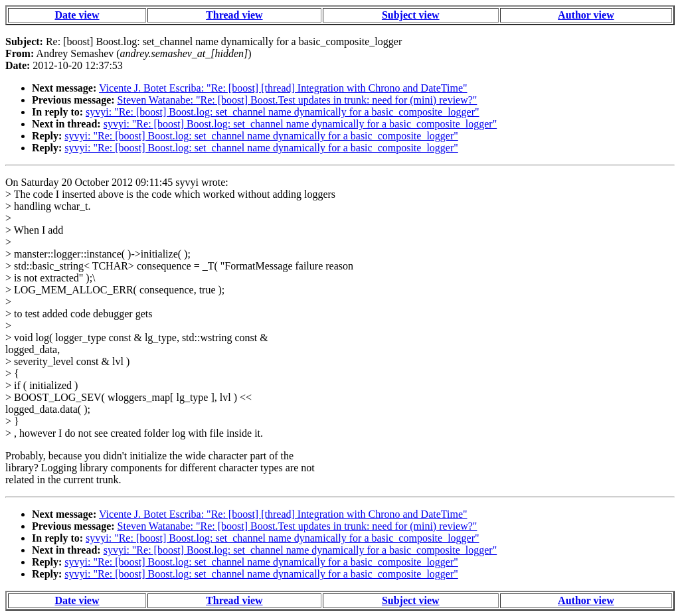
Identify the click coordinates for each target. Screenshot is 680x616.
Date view (77, 15)
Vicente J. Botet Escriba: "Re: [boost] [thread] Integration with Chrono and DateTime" (283, 88)
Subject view (411, 15)
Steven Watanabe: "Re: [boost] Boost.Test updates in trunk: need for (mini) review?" (297, 100)
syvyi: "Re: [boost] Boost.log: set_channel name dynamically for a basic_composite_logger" (283, 112)
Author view (586, 15)
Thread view (234, 15)
